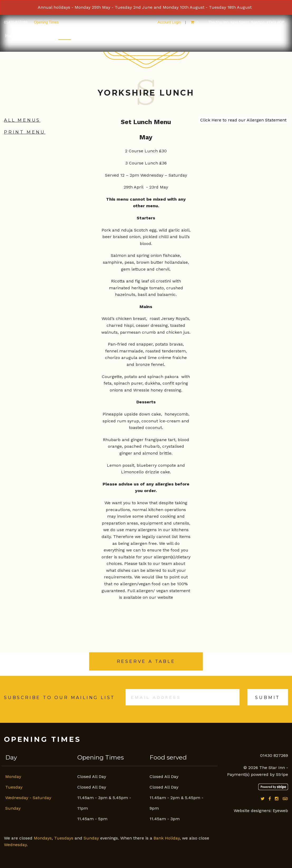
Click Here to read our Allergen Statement (243, 120)
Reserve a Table (146, 661)
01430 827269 (16, 22)
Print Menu (25, 132)
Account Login (169, 22)
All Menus (22, 120)
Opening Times (46, 22)
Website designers (252, 811)
